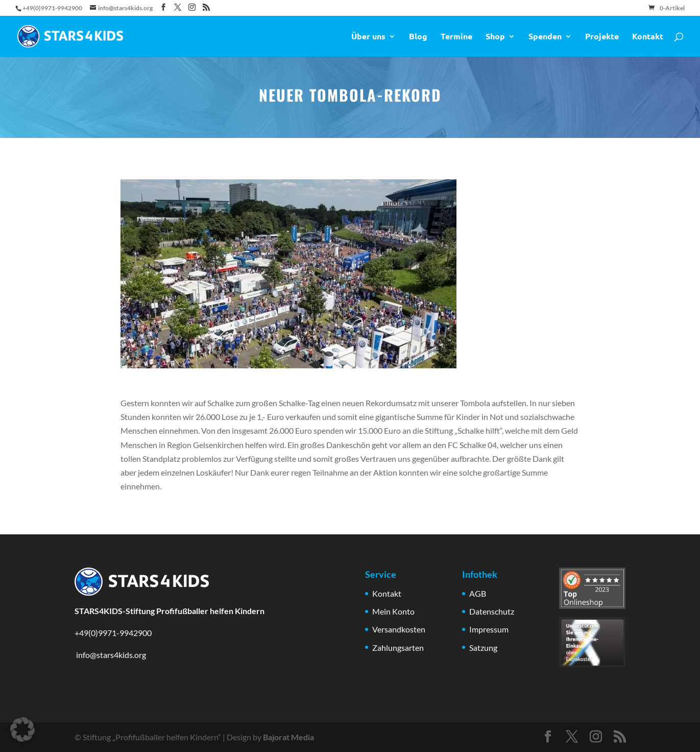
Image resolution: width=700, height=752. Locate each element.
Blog (418, 37)
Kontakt (648, 37)
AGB (478, 593)
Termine (456, 37)
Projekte (602, 37)
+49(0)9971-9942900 (113, 633)
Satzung (483, 648)
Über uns (368, 37)
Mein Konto (393, 611)
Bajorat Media (288, 737)
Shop (495, 37)
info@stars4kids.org (110, 655)
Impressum (489, 629)
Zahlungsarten (398, 648)
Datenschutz (492, 611)
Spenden (545, 37)
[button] (22, 730)
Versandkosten (399, 629)
